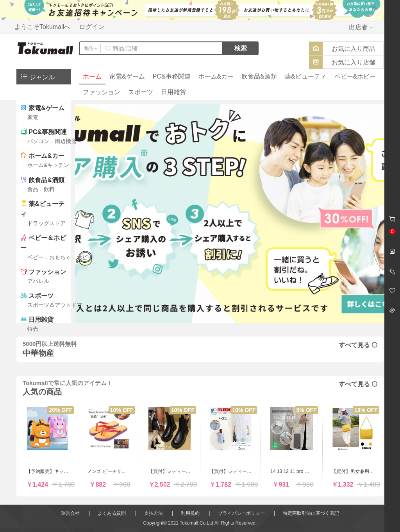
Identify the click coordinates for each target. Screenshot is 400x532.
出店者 (361, 27)
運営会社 (70, 513)
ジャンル (37, 76)
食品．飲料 (41, 189)
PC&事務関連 (172, 76)
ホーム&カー (216, 76)
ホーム (92, 76)
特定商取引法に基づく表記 (311, 513)
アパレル (38, 281)
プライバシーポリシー (241, 513)
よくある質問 (112, 513)
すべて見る (358, 345)
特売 (33, 329)
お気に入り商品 (354, 49)
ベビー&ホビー (355, 76)
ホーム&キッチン (48, 165)
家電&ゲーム (127, 76)
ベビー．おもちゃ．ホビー (60, 257)
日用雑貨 (173, 92)
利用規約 (190, 513)
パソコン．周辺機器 (52, 141)
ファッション (102, 92)
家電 (33, 117)
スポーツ (141, 92)
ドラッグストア (46, 223)
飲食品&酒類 (259, 76)
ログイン (92, 27)
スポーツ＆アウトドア (55, 305)
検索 (241, 48)
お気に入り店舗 (354, 62)
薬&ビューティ (306, 76)
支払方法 (154, 513)
